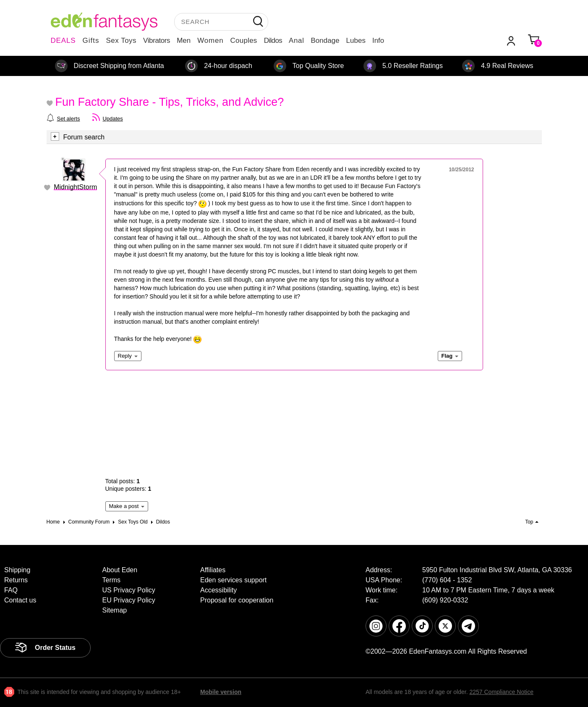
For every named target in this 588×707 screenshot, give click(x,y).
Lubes (356, 41)
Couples (244, 41)
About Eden (120, 570)
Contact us (20, 600)
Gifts (91, 41)
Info (378, 41)
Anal (296, 41)
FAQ (11, 590)
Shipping (17, 570)
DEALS (63, 41)
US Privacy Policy (129, 590)
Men (184, 41)
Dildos (273, 41)
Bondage (325, 41)
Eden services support (233, 580)
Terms (112, 580)
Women (210, 41)
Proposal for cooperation (237, 600)
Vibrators (157, 41)
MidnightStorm (75, 187)
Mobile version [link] (221, 692)
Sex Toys (121, 41)
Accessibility (218, 590)
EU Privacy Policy (129, 600)
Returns (16, 580)
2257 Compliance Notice (501, 692)
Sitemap (115, 610)
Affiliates (213, 570)
